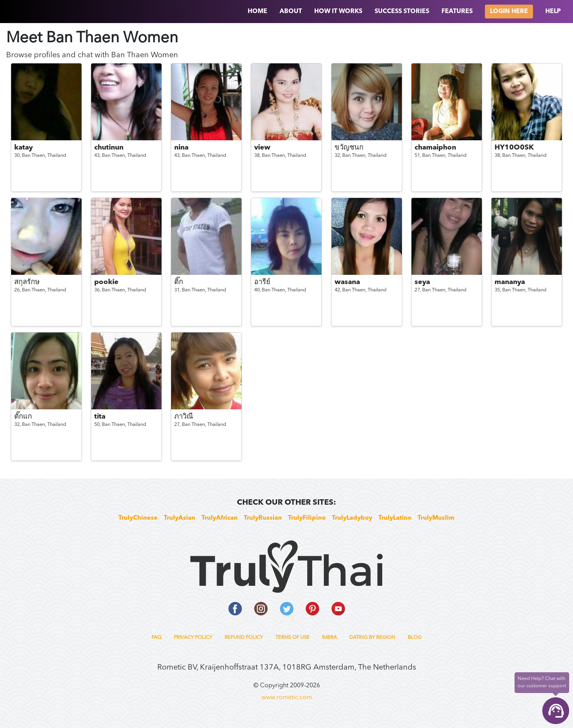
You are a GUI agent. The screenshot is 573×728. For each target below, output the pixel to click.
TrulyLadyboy (352, 518)
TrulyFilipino (307, 518)
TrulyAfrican (220, 518)
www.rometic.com (287, 698)
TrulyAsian (180, 518)
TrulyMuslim (436, 518)
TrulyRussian (263, 518)
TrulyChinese (138, 518)
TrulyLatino (395, 518)
